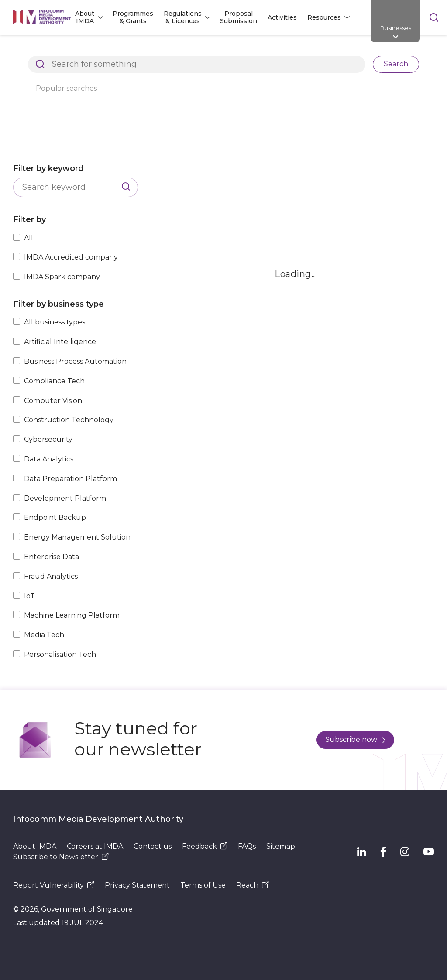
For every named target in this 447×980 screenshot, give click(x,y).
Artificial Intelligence (60, 342)
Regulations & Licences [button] (183, 17)
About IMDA (35, 846)
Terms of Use (203, 885)
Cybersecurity (48, 439)
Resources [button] (324, 17)
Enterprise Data (52, 557)
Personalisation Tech (60, 654)
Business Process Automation (75, 361)
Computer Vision (53, 401)
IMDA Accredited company (71, 257)
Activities (282, 17)
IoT (29, 596)
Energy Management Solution (77, 537)
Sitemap (281, 846)
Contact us (153, 846)
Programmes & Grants (133, 17)
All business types (55, 322)
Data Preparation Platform (70, 479)
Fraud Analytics (51, 576)
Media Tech (44, 635)
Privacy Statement (137, 885)
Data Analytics (49, 459)
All (29, 238)
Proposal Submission (239, 17)
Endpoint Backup (55, 517)
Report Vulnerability (54, 885)
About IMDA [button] (85, 17)
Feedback (205, 846)
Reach (253, 885)
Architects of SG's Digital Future (64, 50)
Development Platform (65, 498)
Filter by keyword (48, 168)
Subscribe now (355, 739)
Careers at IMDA (95, 846)
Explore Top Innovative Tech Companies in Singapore (269, 50)
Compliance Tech (54, 381)
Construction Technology (69, 420)
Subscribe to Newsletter (61, 857)
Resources (149, 50)
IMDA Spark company (62, 277)
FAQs (247, 846)
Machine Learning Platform (72, 615)
